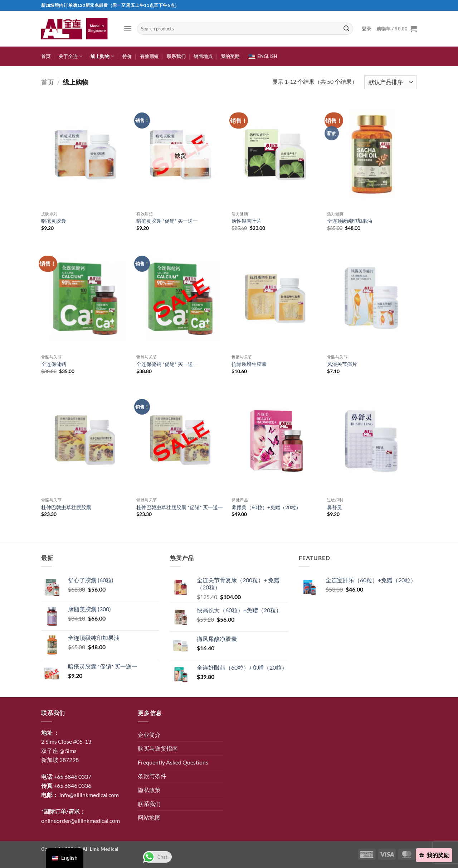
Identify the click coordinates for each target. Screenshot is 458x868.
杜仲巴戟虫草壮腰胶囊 (66, 507)
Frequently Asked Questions (173, 762)
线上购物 (102, 56)
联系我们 (176, 56)
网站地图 (149, 817)
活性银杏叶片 (247, 221)
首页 (46, 56)
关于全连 (70, 56)
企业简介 (149, 735)
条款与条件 (152, 776)
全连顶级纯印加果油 (350, 221)
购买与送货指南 (158, 748)
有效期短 (149, 56)
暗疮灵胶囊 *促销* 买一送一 (167, 221)
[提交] (346, 29)
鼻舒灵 (335, 507)
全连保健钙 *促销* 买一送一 (167, 364)
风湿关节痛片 (342, 364)
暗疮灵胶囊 (54, 221)
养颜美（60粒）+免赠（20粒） (266, 507)
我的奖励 (230, 56)
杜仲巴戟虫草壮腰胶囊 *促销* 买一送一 (180, 507)
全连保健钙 (54, 364)
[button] (128, 28)
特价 (127, 56)
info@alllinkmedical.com (89, 795)
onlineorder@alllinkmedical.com (81, 821)
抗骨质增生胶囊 (249, 364)
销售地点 (203, 56)
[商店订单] (391, 82)
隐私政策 (149, 790)
